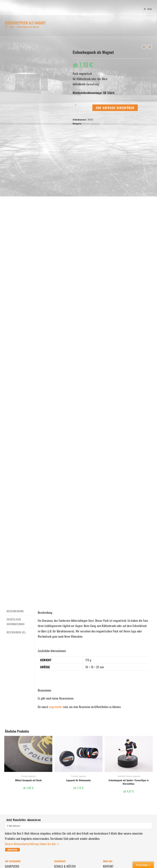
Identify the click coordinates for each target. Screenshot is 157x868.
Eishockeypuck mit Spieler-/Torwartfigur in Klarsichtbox (129, 726)
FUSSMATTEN (61, 816)
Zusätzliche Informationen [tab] (16, 565)
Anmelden (12, 794)
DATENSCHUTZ (111, 821)
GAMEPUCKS (12, 810)
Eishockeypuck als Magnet (28, 27)
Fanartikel (121, 720)
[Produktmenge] (76, 105)
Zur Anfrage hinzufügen (115, 108)
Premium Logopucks (91, 123)
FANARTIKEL (12, 826)
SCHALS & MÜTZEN (65, 810)
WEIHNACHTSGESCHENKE (68, 821)
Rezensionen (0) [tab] (16, 575)
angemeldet (56, 651)
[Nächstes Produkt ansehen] (150, 47)
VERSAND (10, 849)
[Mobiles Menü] (147, 9)
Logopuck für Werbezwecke (78, 724)
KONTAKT (108, 810)
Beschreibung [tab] (15, 555)
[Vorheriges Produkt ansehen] (144, 47)
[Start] (6, 27)
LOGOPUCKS (12, 816)
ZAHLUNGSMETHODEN (17, 843)
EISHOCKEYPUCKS (15, 821)
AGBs (106, 816)
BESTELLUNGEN (14, 838)
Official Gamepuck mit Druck (28, 724)
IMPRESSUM (110, 826)
